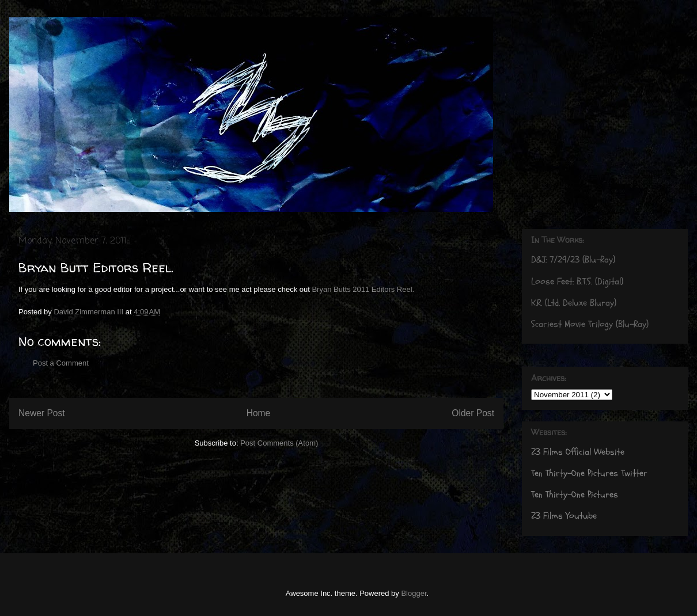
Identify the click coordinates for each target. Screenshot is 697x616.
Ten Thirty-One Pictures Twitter (589, 473)
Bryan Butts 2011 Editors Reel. (363, 289)
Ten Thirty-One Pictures (575, 495)
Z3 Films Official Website (578, 452)
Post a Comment (61, 363)
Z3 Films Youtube (564, 516)
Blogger (414, 593)
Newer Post (42, 413)
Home (259, 413)
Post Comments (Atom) (279, 443)
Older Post (473, 413)
